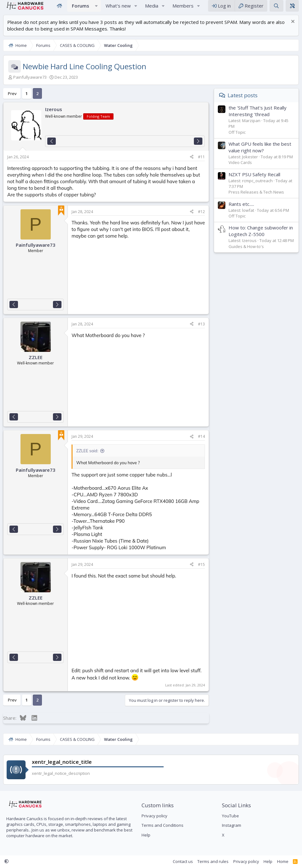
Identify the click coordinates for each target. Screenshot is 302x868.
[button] (96, 9)
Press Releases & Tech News (256, 198)
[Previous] (52, 147)
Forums (81, 9)
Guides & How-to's (246, 253)
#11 (201, 163)
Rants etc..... (241, 210)
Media (152, 9)
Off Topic (237, 138)
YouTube (230, 816)
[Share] (192, 163)
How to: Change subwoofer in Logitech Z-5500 (261, 237)
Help (146, 835)
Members (183, 9)
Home (59, 9)
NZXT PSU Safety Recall (254, 181)
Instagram (232, 826)
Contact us (183, 861)
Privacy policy (154, 816)
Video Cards (240, 169)
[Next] (198, 147)
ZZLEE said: (87, 457)
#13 (201, 330)
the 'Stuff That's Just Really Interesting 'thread (258, 117)
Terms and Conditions (163, 826)
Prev (12, 100)
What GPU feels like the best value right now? (260, 153)
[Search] (276, 9)
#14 (201, 443)
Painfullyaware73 (30, 83)
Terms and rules (213, 861)
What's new (118, 9)
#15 (201, 571)
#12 (201, 218)
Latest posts (243, 101)
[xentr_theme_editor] (292, 9)
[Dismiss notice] (292, 28)
